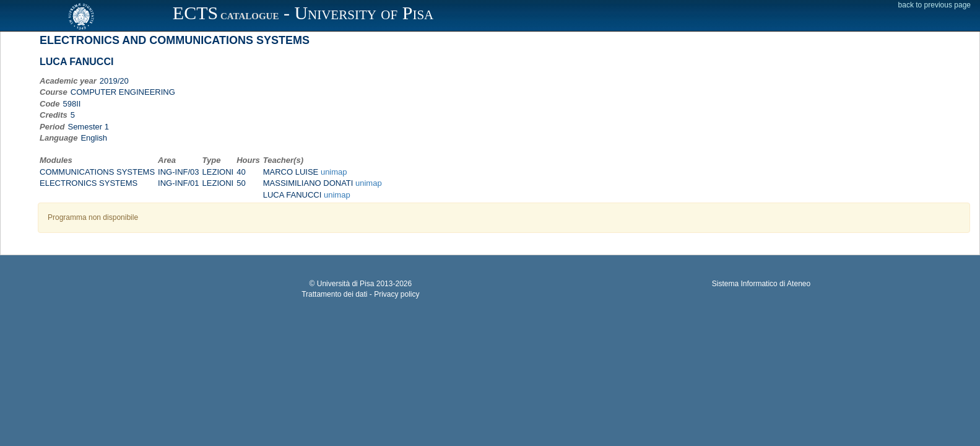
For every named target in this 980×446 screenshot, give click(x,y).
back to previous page (934, 5)
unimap (334, 172)
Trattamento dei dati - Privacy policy (360, 294)
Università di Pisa (346, 284)
